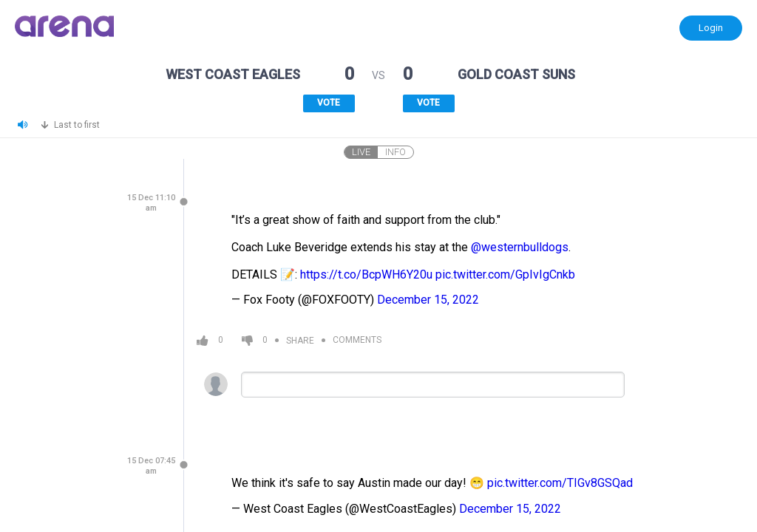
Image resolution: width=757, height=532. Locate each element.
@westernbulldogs (520, 247)
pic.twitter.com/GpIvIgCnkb (505, 274)
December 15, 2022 (428, 300)
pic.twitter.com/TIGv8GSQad (560, 483)
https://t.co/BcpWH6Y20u (366, 274)
